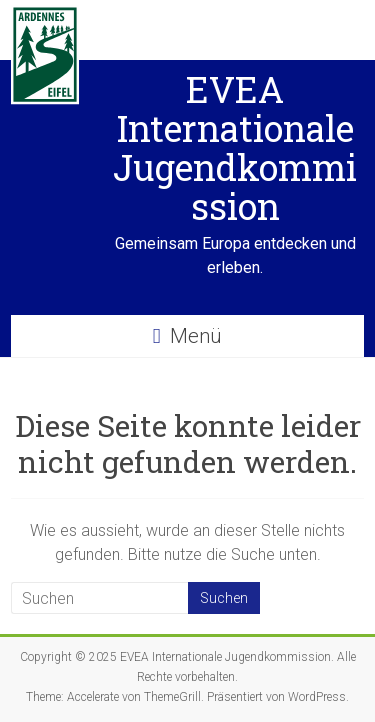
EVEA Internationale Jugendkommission (235, 147)
